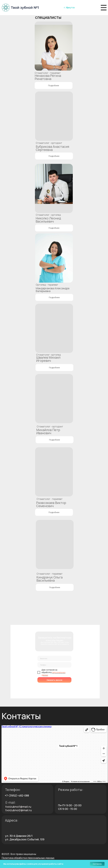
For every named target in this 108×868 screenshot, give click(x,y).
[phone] (54, 665)
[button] (28, 858)
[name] (54, 658)
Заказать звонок (54, 680)
